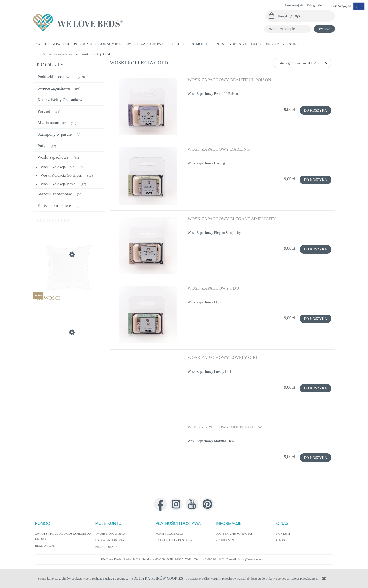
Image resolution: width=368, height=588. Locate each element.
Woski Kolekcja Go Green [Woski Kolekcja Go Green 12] (61, 175)
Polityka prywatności (234, 534)
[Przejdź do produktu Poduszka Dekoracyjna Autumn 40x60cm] (69, 357)
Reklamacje (45, 546)
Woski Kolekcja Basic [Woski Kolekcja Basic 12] (58, 184)
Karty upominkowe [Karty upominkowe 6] (54, 205)
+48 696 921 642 (213, 559)
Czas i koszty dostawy (174, 540)
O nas (281, 540)
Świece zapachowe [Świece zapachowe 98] (54, 88)
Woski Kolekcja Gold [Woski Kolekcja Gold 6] (58, 167)
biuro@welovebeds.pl (252, 559)
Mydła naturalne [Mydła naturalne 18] (52, 123)
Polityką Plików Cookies (157, 578)
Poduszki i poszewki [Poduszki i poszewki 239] (55, 77)
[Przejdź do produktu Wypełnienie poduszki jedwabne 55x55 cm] (69, 279)
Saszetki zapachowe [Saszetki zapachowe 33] (55, 194)
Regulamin (225, 540)
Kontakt (283, 534)
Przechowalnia (108, 547)
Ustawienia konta (110, 540)
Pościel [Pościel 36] (44, 111)
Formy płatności (169, 534)
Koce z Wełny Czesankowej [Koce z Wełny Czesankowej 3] (62, 100)
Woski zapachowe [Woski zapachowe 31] (53, 157)
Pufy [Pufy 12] (42, 146)
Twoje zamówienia (110, 534)
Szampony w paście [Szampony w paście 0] (55, 134)
